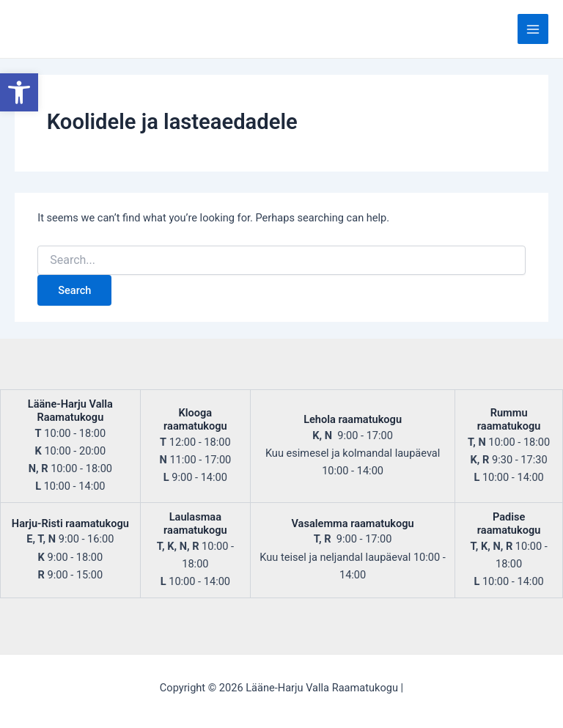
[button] (19, 92)
